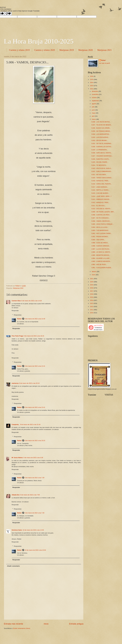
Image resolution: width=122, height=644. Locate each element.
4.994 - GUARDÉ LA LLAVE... (101, 258)
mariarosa (15, 383)
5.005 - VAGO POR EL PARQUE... (103, 224)
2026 (92, 76)
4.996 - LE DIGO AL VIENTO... (101, 252)
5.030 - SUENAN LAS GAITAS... (102, 147)
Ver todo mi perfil (104, 63)
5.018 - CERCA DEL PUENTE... (102, 184)
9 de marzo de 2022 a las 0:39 (33, 458)
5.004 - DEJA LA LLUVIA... (100, 227)
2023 (92, 86)
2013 (92, 303)
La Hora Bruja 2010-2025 (39, 41)
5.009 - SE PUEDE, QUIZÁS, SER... (103, 212)
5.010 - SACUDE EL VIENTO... (101, 209)
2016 (92, 294)
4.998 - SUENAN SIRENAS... (101, 246)
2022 (92, 89)
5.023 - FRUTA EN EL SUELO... (102, 168)
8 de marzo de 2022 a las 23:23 (35, 441)
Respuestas (18, 315)
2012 (92, 307)
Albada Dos (16, 495)
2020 (92, 282)
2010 (92, 313)
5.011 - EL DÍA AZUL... (99, 206)
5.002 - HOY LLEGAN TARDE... (102, 233)
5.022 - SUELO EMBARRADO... (102, 171)
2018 (92, 288)
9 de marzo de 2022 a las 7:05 (30, 495)
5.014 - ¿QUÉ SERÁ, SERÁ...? (101, 196)
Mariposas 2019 (67, 50)
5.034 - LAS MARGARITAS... (101, 134)
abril (93, 116)
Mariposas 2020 (86, 50)
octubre (94, 98)
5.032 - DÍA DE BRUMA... (100, 140)
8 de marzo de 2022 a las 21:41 (35, 366)
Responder (15, 311)
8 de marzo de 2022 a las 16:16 (34, 336)
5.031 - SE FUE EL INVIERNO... (102, 143)
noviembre (95, 94)
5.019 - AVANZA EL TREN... (100, 181)
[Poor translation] (8, 14)
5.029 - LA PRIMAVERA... (100, 150)
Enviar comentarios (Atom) (22, 628)
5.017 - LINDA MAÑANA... (100, 187)
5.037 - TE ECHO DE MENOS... (102, 125)
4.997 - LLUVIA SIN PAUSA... (101, 249)
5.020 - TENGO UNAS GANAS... (102, 178)
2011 (92, 310)
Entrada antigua (76, 624)
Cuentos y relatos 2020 (45, 50)
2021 (92, 279)
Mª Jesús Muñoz (17, 458)
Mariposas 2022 (18, 288)
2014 (92, 300)
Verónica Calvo (17, 530)
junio (94, 110)
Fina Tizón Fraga (17, 336)
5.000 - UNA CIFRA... (98, 240)
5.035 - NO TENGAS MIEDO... (101, 131)
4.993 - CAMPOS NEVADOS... (101, 261)
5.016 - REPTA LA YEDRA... (101, 190)
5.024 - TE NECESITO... (99, 165)
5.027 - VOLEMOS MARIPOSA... (102, 156)
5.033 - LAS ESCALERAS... (100, 137)
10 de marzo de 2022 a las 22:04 (35, 550)
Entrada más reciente (13, 624)
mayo (94, 113)
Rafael (19, 319)
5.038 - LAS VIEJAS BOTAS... (101, 122)
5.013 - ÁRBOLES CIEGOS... (101, 199)
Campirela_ (16, 424)
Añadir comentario (13, 566)
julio (93, 107)
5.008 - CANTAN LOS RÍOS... (101, 215)
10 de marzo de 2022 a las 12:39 (33, 530)
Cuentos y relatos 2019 (19, 50)
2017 (92, 291)
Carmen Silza (16, 301)
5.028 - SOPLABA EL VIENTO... (102, 153)
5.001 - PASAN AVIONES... (100, 237)
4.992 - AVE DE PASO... (99, 264)
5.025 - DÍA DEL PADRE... (100, 162)
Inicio (46, 624)
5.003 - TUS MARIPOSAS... (100, 230)
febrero (94, 272)
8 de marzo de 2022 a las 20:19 (29, 383)
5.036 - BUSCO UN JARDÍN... (101, 128)
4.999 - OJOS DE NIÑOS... (100, 243)
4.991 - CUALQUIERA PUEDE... (102, 268)
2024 (92, 82)
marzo (94, 119)
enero (94, 275)
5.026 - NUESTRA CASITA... (101, 159)
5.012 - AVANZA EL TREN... (100, 202)
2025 (92, 79)
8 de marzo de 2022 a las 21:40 (35, 319)
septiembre (96, 101)
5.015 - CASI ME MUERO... (100, 193)
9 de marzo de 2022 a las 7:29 (35, 478)
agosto (94, 104)
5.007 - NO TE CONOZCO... (101, 218)
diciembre (95, 91)
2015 (92, 297)
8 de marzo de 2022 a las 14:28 (32, 301)
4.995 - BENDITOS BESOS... (101, 255)
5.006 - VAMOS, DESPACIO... (101, 221)
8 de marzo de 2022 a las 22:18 (30, 424)
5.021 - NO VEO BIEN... (99, 175)
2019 (92, 285)
